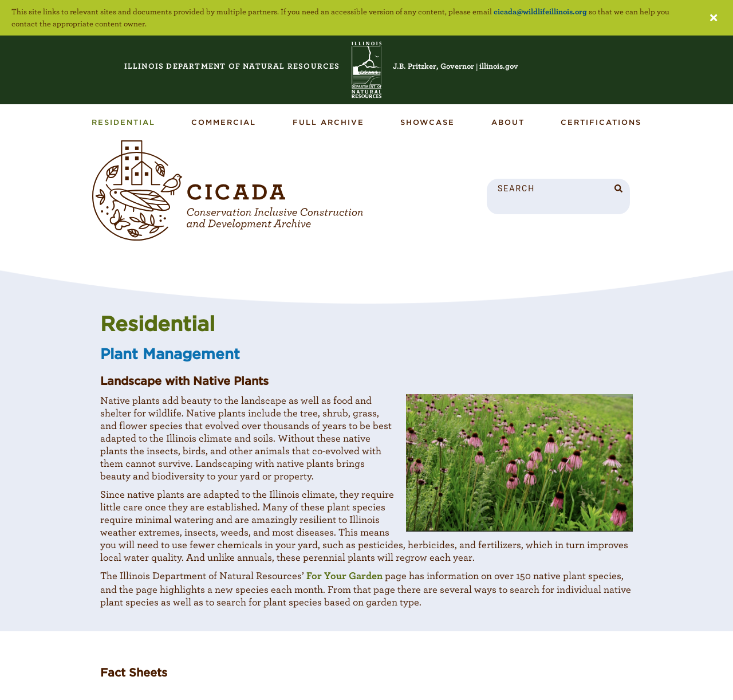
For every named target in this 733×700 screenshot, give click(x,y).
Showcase (427, 122)
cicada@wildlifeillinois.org (540, 11)
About (508, 122)
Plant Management (170, 354)
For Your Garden (344, 575)
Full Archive (328, 122)
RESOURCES (232, 66)
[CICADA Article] (228, 191)
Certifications (601, 122)
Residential (123, 122)
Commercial (224, 122)
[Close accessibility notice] (714, 18)
